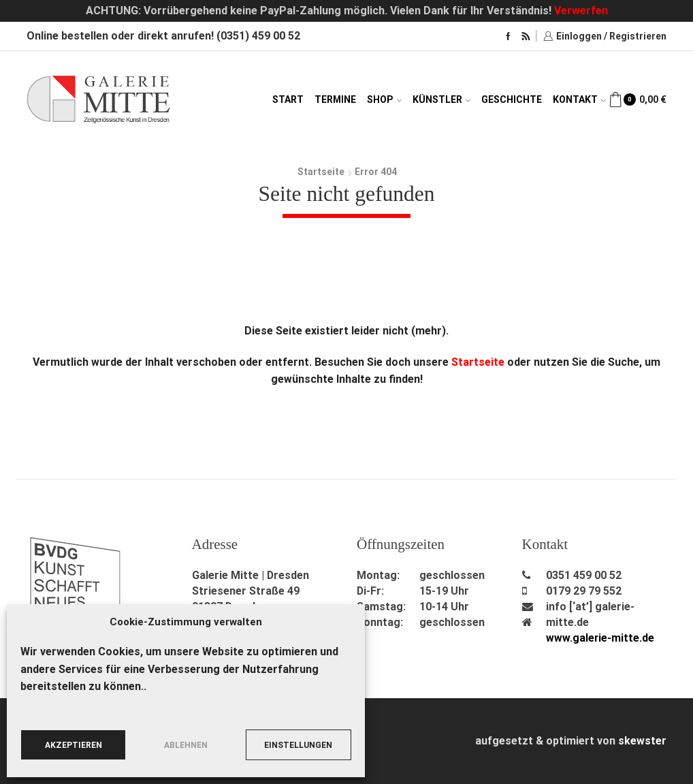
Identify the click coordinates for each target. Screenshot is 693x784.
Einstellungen (298, 745)
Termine (335, 99)
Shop (384, 99)
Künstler (441, 99)
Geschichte (512, 99)
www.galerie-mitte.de (600, 638)
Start (288, 99)
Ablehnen (186, 745)
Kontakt (579, 99)
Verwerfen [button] (581, 11)
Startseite (321, 172)
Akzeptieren (74, 745)
